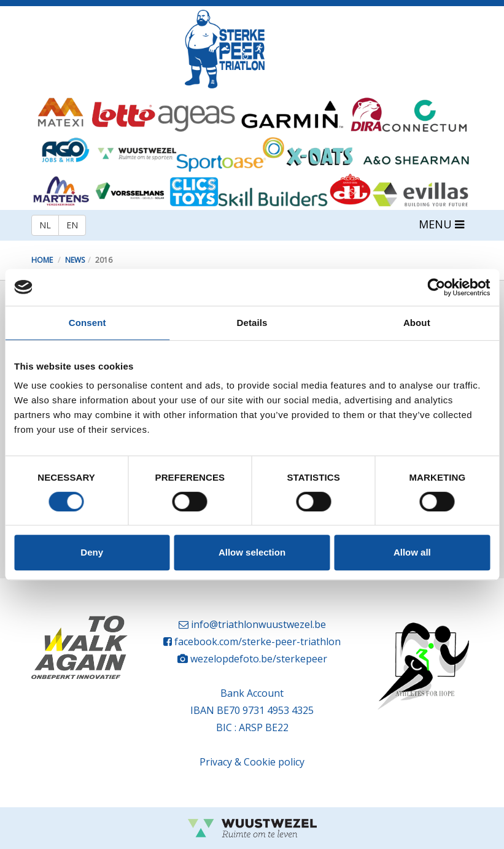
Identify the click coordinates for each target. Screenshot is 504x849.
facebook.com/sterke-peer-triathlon (258, 642)
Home (42, 260)
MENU (441, 224)
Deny (92, 552)
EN (72, 225)
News (75, 260)
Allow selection (252, 552)
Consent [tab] (87, 323)
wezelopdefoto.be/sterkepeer (259, 659)
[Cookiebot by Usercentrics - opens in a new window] (436, 287)
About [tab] (417, 323)
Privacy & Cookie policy (252, 762)
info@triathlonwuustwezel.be (258, 624)
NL (45, 225)
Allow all (412, 552)
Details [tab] (252, 323)
